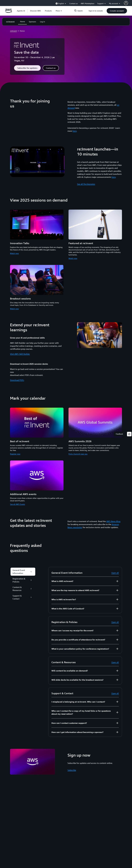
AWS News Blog (113, 521)
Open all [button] (115, 573)
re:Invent (13, 31)
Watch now (14, 253)
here (75, 131)
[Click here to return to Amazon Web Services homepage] (8, 12)
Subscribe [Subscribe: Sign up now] (72, 770)
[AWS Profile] (126, 3)
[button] (36, 11)
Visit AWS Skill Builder (20, 354)
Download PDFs (17, 380)
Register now (15, 454)
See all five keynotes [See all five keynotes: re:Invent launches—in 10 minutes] (86, 184)
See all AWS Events (18, 504)
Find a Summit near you (78, 454)
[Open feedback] (129, 434)
